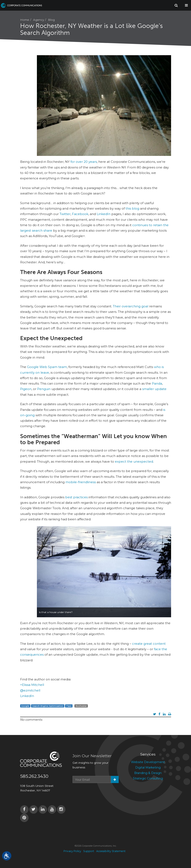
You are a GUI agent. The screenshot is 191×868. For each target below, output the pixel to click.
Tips (69, 706)
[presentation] (104, 793)
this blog (132, 208)
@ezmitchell (30, 690)
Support (89, 851)
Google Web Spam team (47, 367)
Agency (39, 20)
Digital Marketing (148, 767)
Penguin (44, 389)
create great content (149, 644)
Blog (51, 20)
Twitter (65, 214)
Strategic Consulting (148, 778)
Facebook (80, 214)
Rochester (81, 706)
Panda (157, 383)
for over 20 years (84, 162)
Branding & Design (148, 773)
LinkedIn (104, 214)
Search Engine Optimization (48, 706)
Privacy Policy (72, 851)
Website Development (148, 762)
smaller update (154, 389)
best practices (76, 497)
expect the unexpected (134, 461)
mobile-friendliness (81, 482)
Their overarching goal (131, 306)
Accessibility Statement (111, 851)
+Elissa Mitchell (32, 685)
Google (25, 706)
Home (25, 20)
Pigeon (26, 389)
